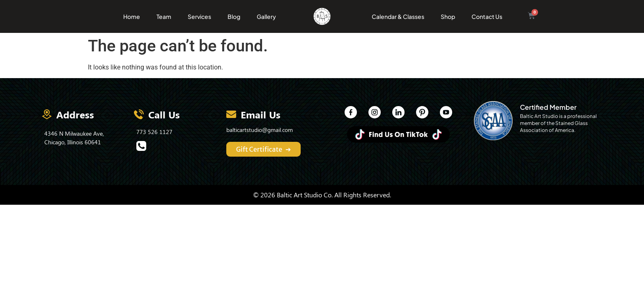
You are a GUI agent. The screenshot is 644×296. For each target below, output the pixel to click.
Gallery (266, 16)
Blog (234, 16)
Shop (448, 16)
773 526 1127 (154, 132)
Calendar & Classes (398, 16)
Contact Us (487, 16)
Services (199, 16)
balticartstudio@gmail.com (260, 130)
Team (164, 16)
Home (132, 16)
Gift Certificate (264, 149)
